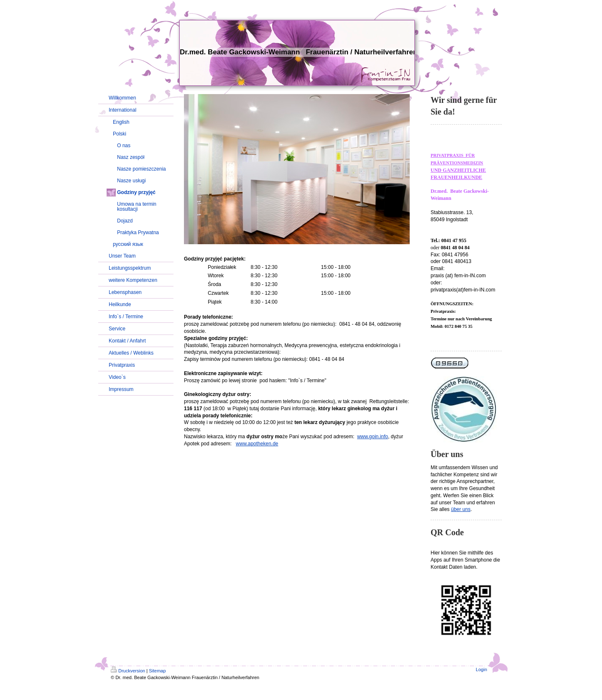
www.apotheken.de (257, 444)
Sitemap (157, 671)
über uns (461, 509)
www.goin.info (372, 437)
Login (481, 669)
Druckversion (128, 671)
